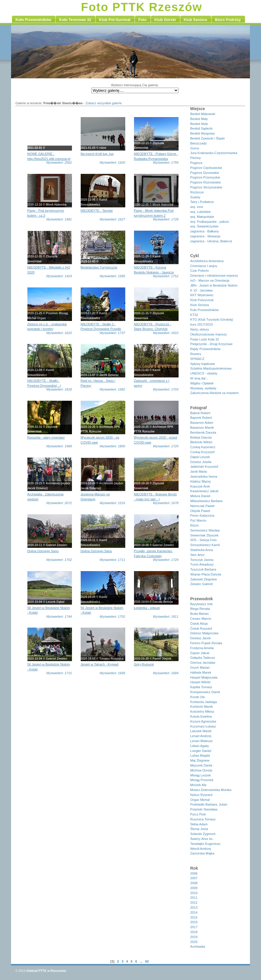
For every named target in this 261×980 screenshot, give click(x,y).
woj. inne (197, 207)
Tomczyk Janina (202, 560)
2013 (194, 907)
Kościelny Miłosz (202, 711)
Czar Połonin (200, 271)
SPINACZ (197, 359)
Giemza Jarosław (203, 663)
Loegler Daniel (201, 751)
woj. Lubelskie (200, 212)
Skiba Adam (199, 824)
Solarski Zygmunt (203, 834)
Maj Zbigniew (200, 760)
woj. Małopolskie (202, 217)
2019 (194, 937)
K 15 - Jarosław (201, 290)
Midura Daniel (200, 496)
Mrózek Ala (198, 785)
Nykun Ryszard (201, 795)
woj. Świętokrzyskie (204, 226)
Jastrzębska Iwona (204, 476)
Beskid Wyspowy (202, 133)
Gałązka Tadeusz (203, 658)
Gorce (195, 148)
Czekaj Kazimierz (203, 447)
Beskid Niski (199, 124)
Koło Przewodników (204, 310)
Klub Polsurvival (202, 300)
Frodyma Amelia (202, 648)
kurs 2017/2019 (201, 324)
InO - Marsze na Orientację (210, 280)
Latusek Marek (201, 731)
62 (147, 961)
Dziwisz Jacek (200, 638)
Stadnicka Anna (202, 550)
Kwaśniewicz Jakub (204, 491)
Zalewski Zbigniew (203, 579)
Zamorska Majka (202, 853)
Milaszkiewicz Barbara (206, 501)
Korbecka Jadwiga (203, 702)
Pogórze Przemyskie (205, 177)
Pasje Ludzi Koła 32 (205, 339)
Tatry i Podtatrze (202, 202)
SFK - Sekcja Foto (203, 540)
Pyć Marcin (198, 520)
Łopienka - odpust (147, 608)
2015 (194, 917)
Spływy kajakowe (203, 364)
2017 (194, 927)
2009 (194, 888)
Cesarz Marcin (201, 619)
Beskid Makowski (203, 114)
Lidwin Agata (199, 746)
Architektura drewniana (207, 261)
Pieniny (196, 158)
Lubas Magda (200, 755)
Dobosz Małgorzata (204, 633)
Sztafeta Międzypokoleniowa (211, 368)
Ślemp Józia (199, 829)
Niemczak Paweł (202, 506)
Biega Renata (200, 609)
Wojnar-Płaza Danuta (206, 574)
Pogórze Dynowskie (205, 173)
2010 (194, 893)
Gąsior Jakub (200, 653)
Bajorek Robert (201, 418)
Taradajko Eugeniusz (205, 844)
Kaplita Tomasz (201, 687)
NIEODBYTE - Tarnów (97, 211)
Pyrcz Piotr (198, 814)
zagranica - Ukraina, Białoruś (211, 241)
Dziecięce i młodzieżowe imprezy (214, 276)
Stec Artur (197, 555)
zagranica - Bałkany (204, 231)
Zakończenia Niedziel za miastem (215, 393)
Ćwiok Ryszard (201, 628)
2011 (194, 898)
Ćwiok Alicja (199, 624)
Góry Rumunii (144, 664)
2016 (194, 922)
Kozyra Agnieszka (203, 721)
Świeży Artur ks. (202, 839)
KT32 (194, 315)
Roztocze (197, 192)
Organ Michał (200, 800)
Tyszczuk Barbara (203, 569)
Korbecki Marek (202, 707)
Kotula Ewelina (201, 716)
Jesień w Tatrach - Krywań (100, 664)
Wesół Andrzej (201, 849)
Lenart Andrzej (201, 736)
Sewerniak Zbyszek (204, 535)
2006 (194, 873)
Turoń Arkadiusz (202, 564)
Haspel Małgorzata (204, 677)
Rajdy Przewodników (205, 349)
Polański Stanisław (204, 809)
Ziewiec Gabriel (201, 584)
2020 (194, 942)
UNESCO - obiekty (204, 373)
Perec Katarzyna (202, 515)
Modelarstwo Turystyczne (99, 267)
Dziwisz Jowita (201, 462)
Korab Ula (197, 697)
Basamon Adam (202, 423)
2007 (194, 878)
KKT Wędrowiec (202, 295)
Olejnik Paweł (200, 511)
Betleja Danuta (201, 437)
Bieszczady (199, 143)
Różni (194, 525)
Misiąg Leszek (201, 775)
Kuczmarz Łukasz (203, 726)
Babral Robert (200, 413)
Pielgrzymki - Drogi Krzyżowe (211, 344)
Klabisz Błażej (200, 481)
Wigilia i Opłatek (202, 383)
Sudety (195, 197)
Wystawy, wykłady (203, 388)
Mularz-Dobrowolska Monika (211, 790)
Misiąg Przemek (202, 780)
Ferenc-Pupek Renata (206, 643)
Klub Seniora (200, 305)
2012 (194, 903)
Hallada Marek (201, 672)
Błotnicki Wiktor (201, 442)
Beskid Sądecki (201, 128)
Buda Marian (199, 614)
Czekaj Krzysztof (202, 452)
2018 (194, 932)
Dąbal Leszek (200, 457)
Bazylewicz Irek (201, 604)
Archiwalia (198, 947)
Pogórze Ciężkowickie (206, 168)
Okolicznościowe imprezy (209, 334)
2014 (194, 912)
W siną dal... (199, 378)
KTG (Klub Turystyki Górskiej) (212, 319)
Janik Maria (199, 472)
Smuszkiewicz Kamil (205, 545)
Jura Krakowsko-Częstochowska (214, 153)
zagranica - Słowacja (205, 236)
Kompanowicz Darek (205, 692)
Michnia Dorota (201, 770)
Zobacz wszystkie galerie (104, 103)
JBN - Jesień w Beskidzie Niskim (214, 285)
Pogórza (196, 163)
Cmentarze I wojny (204, 266)
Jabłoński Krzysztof (204, 467)
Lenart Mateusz (201, 741)
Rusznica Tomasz (203, 819)
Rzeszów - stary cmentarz (46, 437)
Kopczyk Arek (200, 486)
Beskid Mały (199, 119)
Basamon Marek (202, 428)
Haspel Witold (200, 682)
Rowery (196, 354)
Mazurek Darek (201, 765)
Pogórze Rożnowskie (206, 182)
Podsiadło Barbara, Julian (209, 804)
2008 (194, 883)
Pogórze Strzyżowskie (206, 187)
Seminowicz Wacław (205, 530)
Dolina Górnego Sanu (43, 551)
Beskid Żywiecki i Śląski (207, 138)
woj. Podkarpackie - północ (210, 222)
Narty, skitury (200, 329)
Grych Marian (200, 668)
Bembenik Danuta (203, 432)
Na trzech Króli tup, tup (97, 154)
